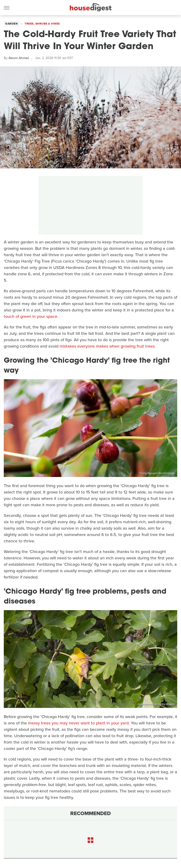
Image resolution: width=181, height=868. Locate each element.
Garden (11, 24)
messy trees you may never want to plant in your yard (78, 723)
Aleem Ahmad (19, 58)
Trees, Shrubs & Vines (42, 24)
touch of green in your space (31, 316)
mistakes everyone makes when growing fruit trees (107, 346)
